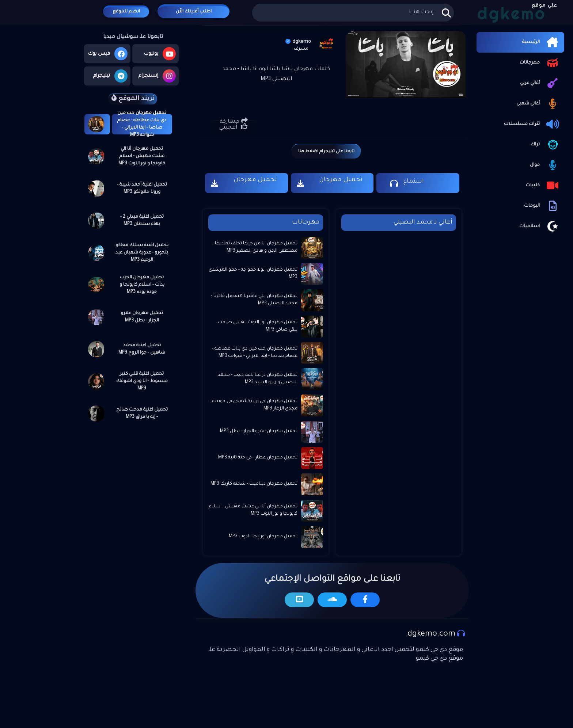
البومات (542, 206)
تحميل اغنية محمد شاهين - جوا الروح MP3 (142, 349)
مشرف (301, 49)
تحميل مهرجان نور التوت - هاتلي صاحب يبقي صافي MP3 (258, 326)
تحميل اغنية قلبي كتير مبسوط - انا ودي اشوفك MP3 (142, 381)
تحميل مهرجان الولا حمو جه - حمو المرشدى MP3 (253, 274)
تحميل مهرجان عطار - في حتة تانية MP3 (258, 458)
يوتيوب (160, 54)
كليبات (543, 186)
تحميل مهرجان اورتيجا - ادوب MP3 (263, 537)
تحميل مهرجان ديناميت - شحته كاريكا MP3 (254, 484)
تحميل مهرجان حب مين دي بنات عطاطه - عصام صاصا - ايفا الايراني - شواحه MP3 (142, 124)
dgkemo (298, 42)
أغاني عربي (540, 83)
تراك (546, 145)
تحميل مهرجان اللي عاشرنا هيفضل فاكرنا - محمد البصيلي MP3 (254, 300)
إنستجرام (157, 76)
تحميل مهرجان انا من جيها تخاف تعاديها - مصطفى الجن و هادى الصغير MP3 (255, 247)
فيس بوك (108, 54)
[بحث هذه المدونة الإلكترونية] (353, 13)
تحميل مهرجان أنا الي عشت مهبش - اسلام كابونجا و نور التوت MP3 (142, 156)
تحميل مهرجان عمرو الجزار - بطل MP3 (142, 317)
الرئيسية (541, 42)
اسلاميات (540, 226)
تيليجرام (110, 76)
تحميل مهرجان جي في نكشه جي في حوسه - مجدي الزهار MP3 (254, 405)
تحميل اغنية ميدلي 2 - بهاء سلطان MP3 (142, 221)
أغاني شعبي (538, 104)
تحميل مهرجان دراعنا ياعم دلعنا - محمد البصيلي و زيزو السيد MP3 (258, 379)
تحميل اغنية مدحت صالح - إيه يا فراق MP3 (142, 413)
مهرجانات (540, 63)
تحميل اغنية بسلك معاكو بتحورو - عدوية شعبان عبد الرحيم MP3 (142, 253)
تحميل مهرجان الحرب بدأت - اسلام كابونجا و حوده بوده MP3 (142, 285)
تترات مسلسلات (532, 124)
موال (545, 165)
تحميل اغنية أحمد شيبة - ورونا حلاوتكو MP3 (142, 188)
